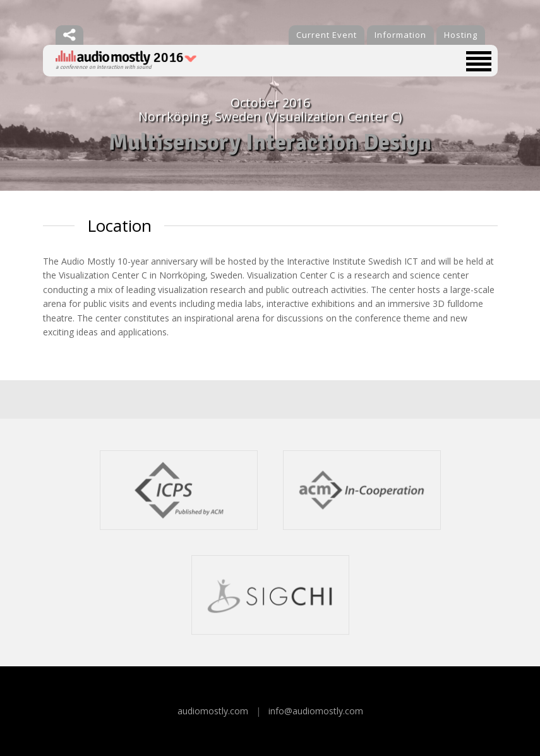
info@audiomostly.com (316, 711)
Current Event (327, 35)
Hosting (461, 35)
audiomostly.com (213, 711)
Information (400, 35)
